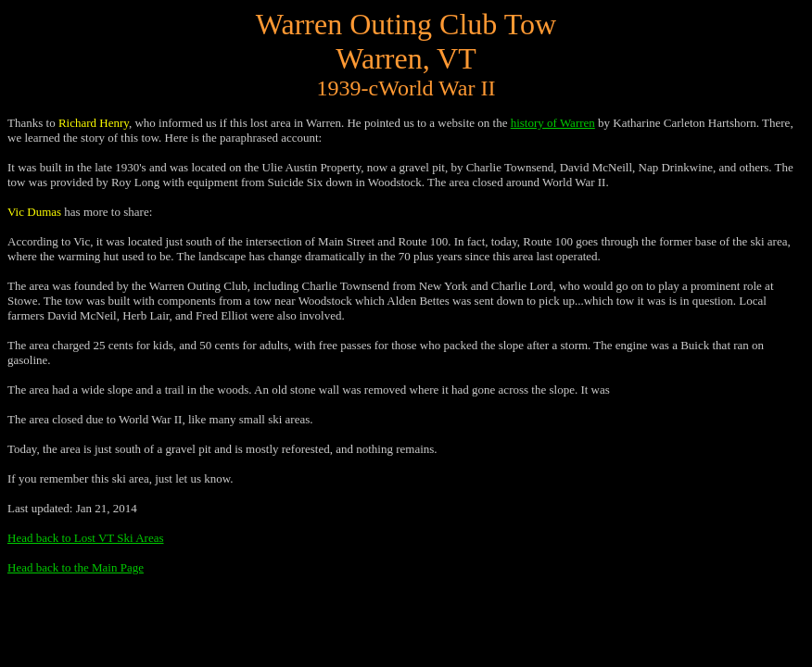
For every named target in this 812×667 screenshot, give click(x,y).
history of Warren (553, 123)
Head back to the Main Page (76, 567)
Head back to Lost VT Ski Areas (86, 538)
